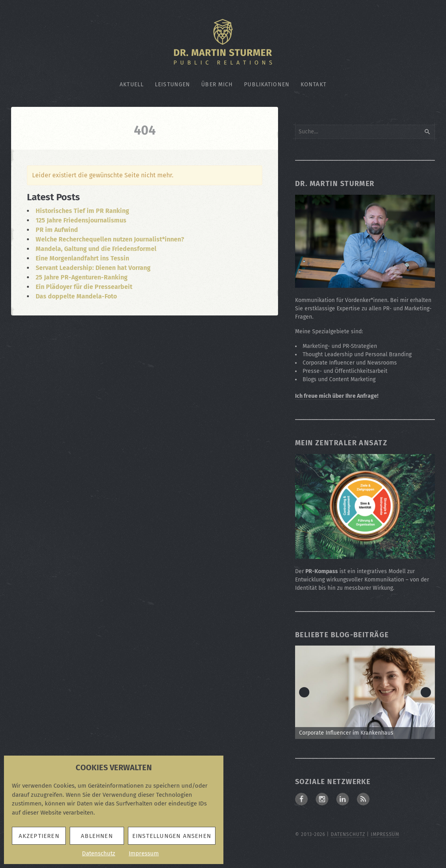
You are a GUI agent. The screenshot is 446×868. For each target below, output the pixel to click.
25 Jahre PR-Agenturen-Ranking (82, 277)
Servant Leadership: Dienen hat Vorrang (93, 268)
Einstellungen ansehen (172, 836)
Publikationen (267, 85)
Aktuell (132, 85)
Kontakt (314, 85)
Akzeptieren (39, 836)
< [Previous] (304, 692)
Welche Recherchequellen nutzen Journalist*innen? (110, 239)
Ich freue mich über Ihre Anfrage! (337, 396)
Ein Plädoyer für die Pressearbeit (84, 287)
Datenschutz (99, 853)
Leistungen (172, 85)
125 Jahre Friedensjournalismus (81, 220)
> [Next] (426, 692)
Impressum (144, 853)
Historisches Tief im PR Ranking (82, 211)
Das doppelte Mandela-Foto (76, 296)
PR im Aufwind (57, 230)
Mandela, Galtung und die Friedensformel (96, 249)
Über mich (217, 85)
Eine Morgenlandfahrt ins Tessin (82, 258)
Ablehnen (97, 836)
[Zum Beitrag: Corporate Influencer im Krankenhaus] (365, 692)
